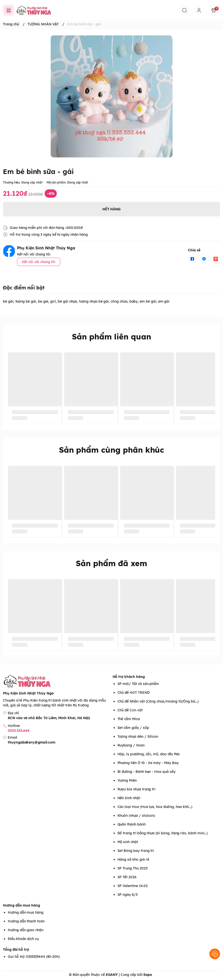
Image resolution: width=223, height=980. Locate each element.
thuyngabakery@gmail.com (32, 742)
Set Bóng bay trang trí (136, 851)
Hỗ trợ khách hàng (129, 677)
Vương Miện (127, 780)
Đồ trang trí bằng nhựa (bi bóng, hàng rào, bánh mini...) (163, 833)
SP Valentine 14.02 (133, 886)
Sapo (148, 975)
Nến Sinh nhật (129, 798)
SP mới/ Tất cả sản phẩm (138, 684)
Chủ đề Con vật (130, 710)
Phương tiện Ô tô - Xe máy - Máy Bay (148, 763)
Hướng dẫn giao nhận (26, 930)
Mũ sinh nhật (128, 842)
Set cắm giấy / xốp (133, 728)
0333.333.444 (19, 731)
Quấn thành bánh (131, 824)
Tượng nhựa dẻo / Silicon (138, 736)
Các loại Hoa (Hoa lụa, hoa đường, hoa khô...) (155, 807)
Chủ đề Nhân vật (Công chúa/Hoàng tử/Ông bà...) (158, 701)
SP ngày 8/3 (127, 895)
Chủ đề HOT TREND (134, 693)
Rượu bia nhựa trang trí (136, 789)
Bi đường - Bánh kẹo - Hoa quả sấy (146, 772)
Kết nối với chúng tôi (39, 262)
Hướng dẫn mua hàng (21, 905)
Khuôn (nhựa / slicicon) (136, 816)
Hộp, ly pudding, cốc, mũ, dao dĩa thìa (149, 754)
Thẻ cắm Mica (129, 719)
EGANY (112, 975)
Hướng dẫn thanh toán (26, 921)
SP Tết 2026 (127, 877)
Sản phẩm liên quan (111, 337)
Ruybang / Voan (131, 745)
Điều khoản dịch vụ (23, 939)
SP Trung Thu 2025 (133, 868)
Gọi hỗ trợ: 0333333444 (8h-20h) (34, 957)
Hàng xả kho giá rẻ (133, 859)
